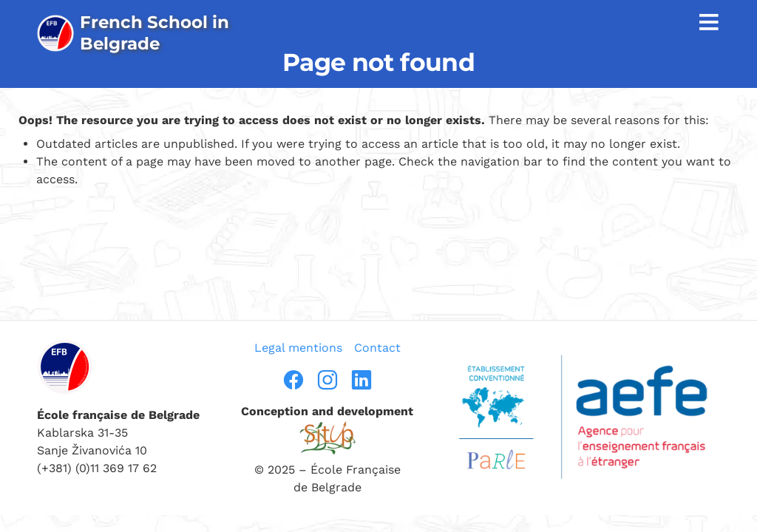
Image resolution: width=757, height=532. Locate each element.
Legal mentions (298, 348)
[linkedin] (361, 380)
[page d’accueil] (135, 33)
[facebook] (293, 380)
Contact (377, 348)
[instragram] (327, 380)
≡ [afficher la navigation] (709, 21)
